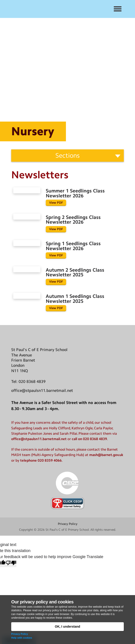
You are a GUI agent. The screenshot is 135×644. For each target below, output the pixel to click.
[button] (118, 9)
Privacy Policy (20, 634)
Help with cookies (22, 638)
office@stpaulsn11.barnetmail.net (42, 391)
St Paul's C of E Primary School (67, 530)
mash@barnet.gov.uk (106, 455)
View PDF (56, 203)
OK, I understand (68, 627)
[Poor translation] (11, 563)
